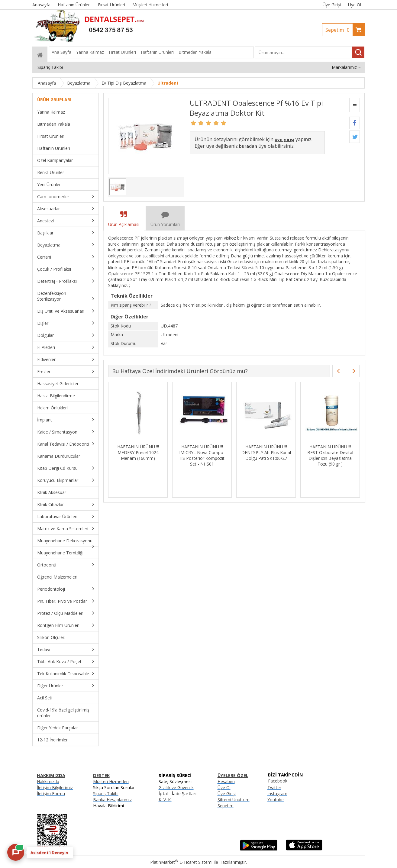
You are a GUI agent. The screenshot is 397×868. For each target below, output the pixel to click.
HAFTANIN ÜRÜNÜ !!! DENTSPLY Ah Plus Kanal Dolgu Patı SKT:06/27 (266, 452)
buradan (248, 146)
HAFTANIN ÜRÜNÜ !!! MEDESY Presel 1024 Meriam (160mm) (138, 452)
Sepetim (339, 30)
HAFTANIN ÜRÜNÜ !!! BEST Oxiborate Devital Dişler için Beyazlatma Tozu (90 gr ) (330, 455)
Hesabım (226, 781)
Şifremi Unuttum (234, 800)
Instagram (277, 794)
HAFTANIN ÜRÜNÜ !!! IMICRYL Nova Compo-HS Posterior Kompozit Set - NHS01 (202, 455)
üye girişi (284, 139)
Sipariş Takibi (106, 794)
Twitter (274, 787)
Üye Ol (355, 5)
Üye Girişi (332, 5)
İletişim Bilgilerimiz (55, 787)
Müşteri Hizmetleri (111, 781)
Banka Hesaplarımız (112, 800)
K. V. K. (165, 800)
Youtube (276, 800)
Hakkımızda (48, 781)
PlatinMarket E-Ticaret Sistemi (181, 862)
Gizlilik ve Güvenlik (176, 787)
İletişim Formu (51, 794)
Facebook (278, 781)
